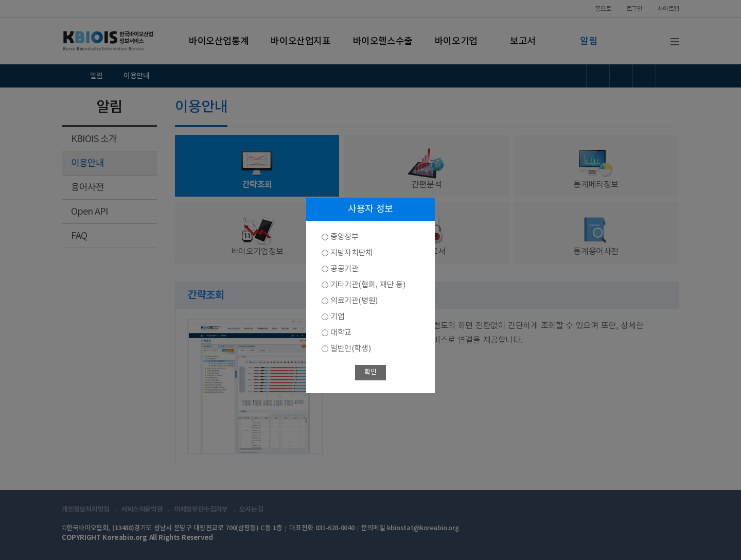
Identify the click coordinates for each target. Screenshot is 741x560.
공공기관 (344, 269)
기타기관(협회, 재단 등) (368, 285)
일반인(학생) (350, 349)
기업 (337, 317)
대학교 (341, 333)
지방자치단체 (351, 253)
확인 (370, 372)
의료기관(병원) (354, 301)
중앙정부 (344, 237)
